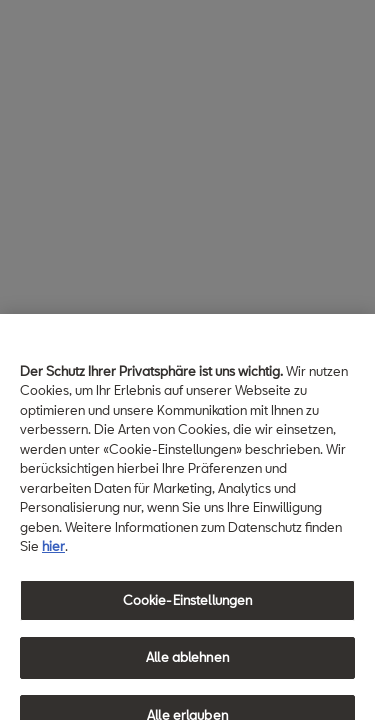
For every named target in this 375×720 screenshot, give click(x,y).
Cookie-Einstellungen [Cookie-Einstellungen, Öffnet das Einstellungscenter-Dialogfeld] (188, 608)
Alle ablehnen (187, 665)
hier (53, 554)
